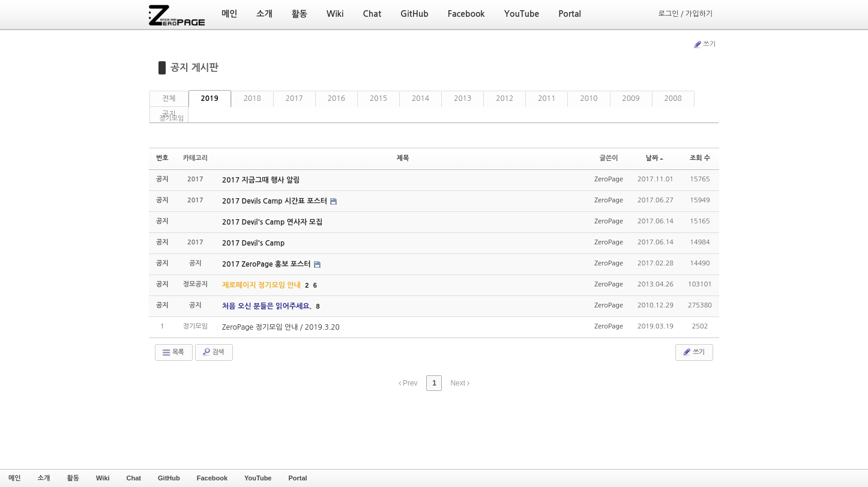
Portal (297, 478)
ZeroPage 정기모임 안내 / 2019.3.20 (281, 327)
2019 (210, 98)
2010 (589, 98)
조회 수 (700, 158)
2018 (252, 98)
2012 (505, 98)
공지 (169, 114)
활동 (73, 478)
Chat (134, 478)
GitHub (169, 478)
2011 (547, 98)
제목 (403, 158)
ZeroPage (609, 179)
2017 (294, 98)
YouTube (258, 478)
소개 (44, 478)
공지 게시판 (194, 68)
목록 (173, 352)
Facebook (212, 478)
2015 (378, 98)
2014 (420, 98)
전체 (169, 98)
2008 (673, 98)
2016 (336, 98)
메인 (15, 478)
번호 (162, 158)
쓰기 (704, 44)
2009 (631, 98)
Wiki (103, 478)
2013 (463, 98)
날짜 (655, 158)
